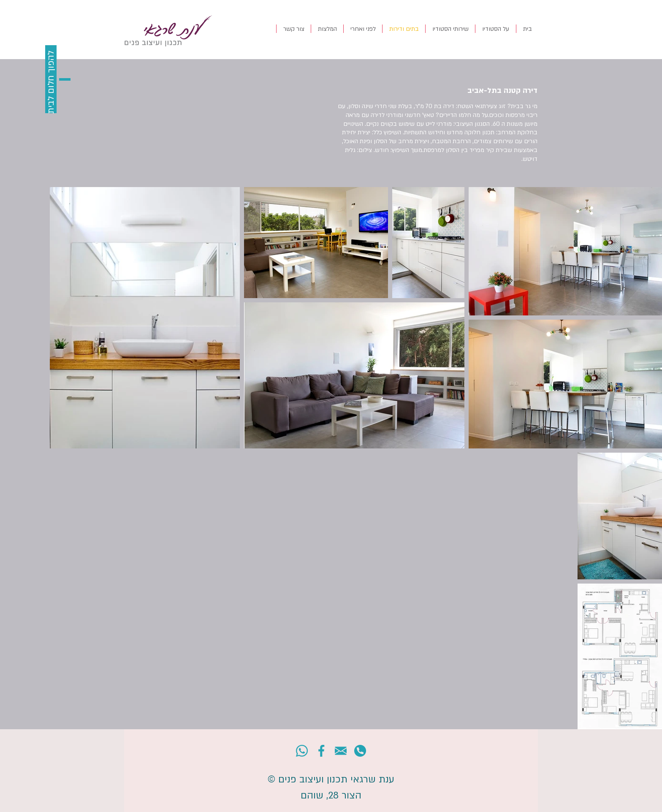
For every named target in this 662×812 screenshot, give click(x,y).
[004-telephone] (360, 751)
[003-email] (341, 751)
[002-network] (321, 751)
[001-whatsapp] (302, 751)
